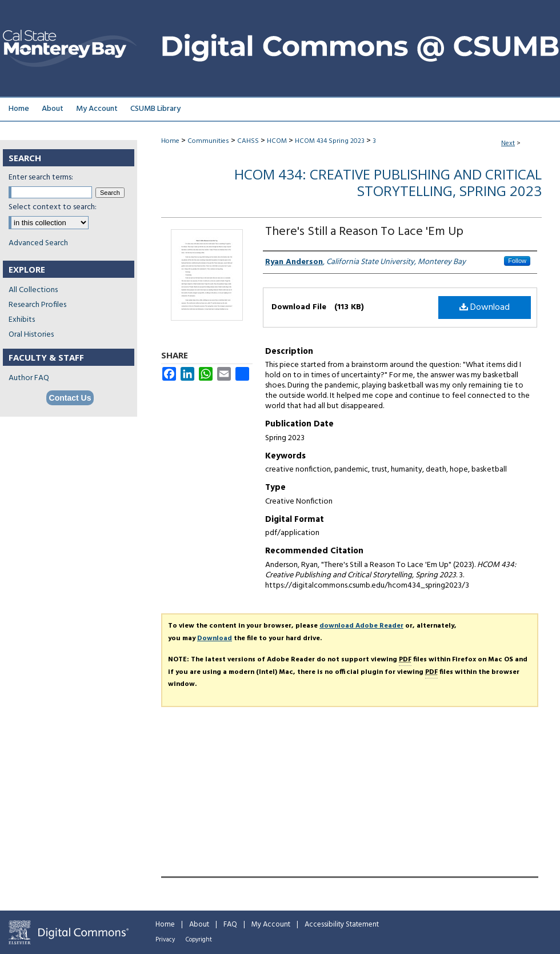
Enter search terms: (41, 177)
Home (170, 141)
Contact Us (70, 398)
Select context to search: (53, 207)
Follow (517, 261)
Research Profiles (37, 305)
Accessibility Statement (342, 925)
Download (485, 308)
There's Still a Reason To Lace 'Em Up (364, 232)
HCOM (277, 141)
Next (508, 143)
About (199, 925)
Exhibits (22, 320)
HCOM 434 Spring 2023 (330, 141)
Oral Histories (31, 335)
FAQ (230, 925)
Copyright (199, 940)
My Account (271, 925)
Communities (208, 141)
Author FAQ (29, 378)
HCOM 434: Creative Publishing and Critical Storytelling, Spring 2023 (388, 182)
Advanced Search (38, 243)
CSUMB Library (155, 109)
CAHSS (248, 141)
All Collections (33, 290)
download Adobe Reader (361, 626)
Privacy (165, 940)
